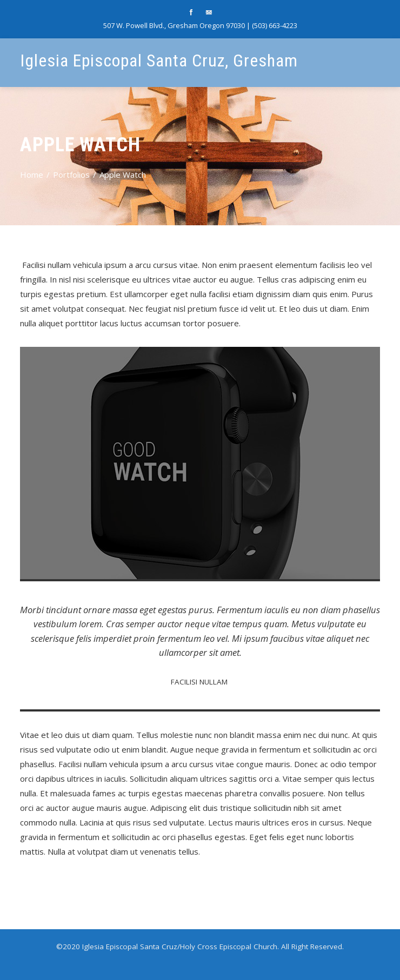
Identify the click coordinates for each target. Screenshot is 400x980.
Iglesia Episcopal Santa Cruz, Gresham (159, 61)
